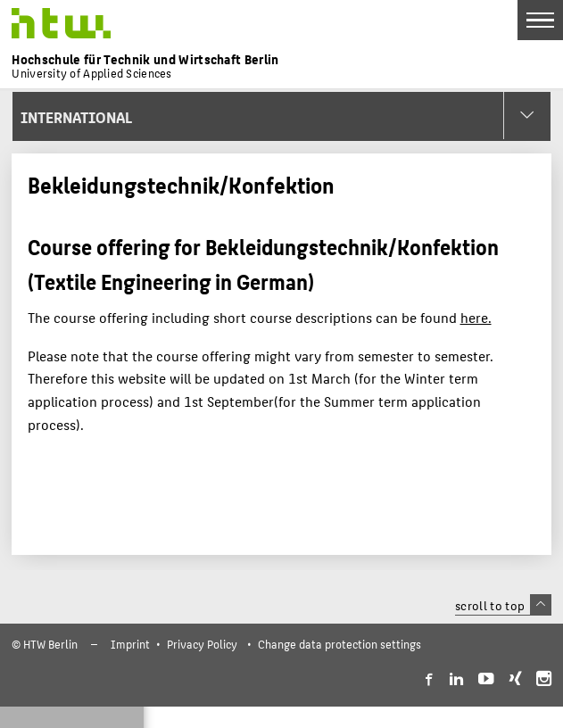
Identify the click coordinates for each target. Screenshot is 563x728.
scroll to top (503, 605)
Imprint (130, 644)
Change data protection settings (339, 644)
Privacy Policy (202, 644)
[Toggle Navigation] (540, 20)
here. (476, 317)
